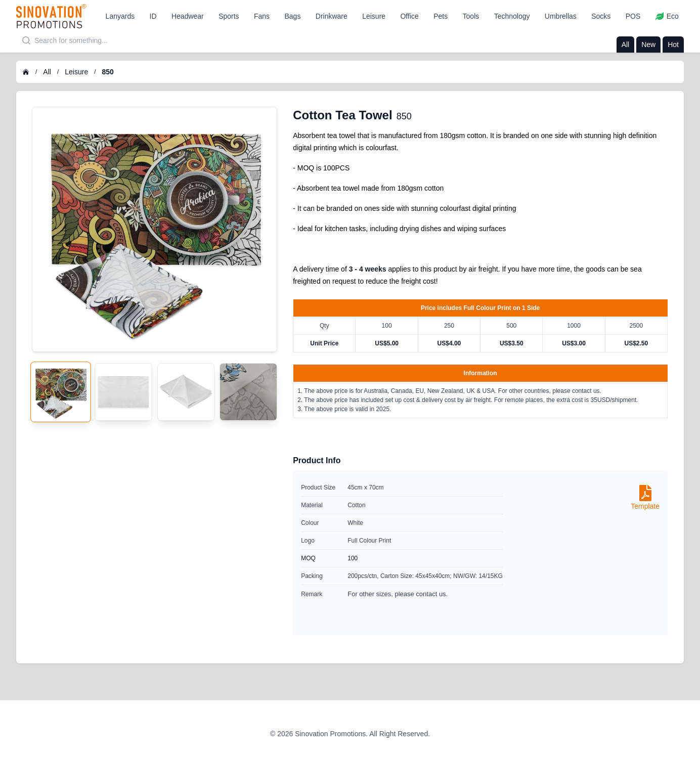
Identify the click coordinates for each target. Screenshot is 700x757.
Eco (667, 16)
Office (409, 16)
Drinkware (332, 16)
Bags (293, 16)
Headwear (188, 16)
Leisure (374, 16)
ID (153, 16)
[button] (120, 16)
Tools (471, 16)
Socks (601, 16)
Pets (441, 16)
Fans (262, 16)
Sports (229, 16)
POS (633, 16)
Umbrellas (561, 16)
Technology (512, 16)
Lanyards (120, 16)
